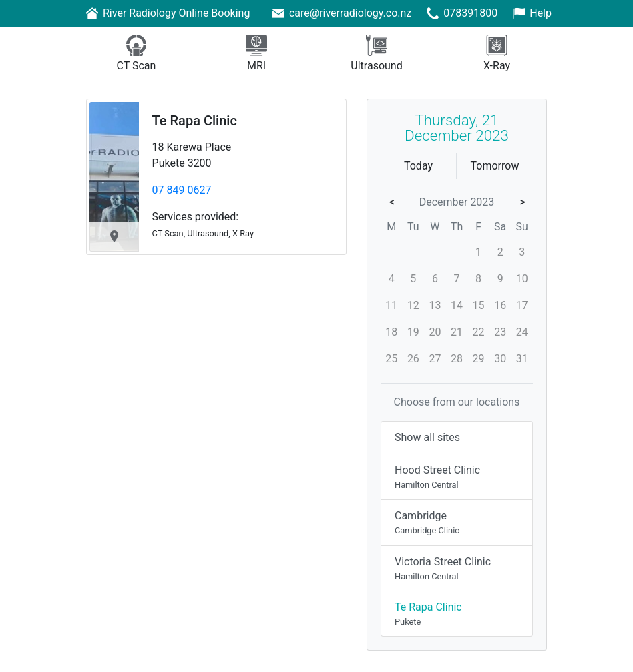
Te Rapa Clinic (195, 121)
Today (418, 166)
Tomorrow (495, 166)
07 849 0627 (182, 190)
